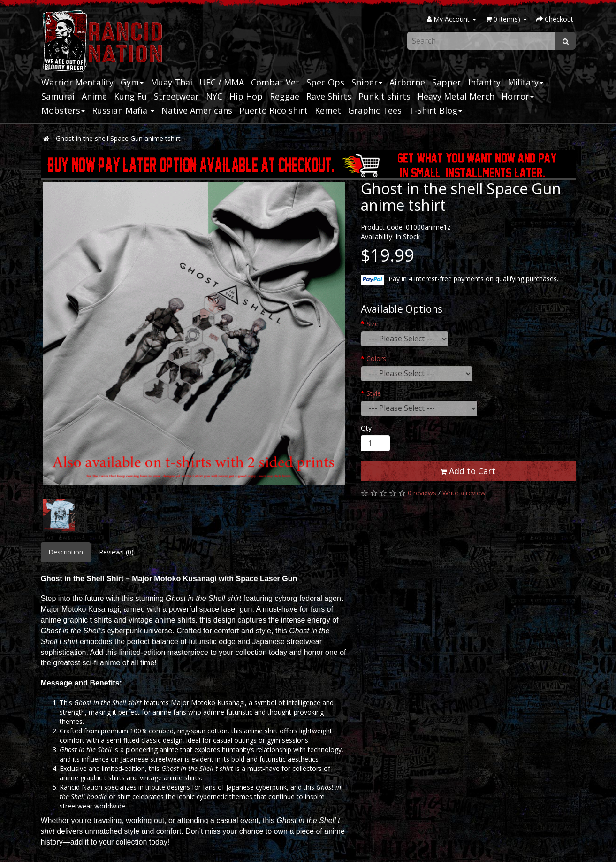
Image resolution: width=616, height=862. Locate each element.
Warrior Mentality (77, 82)
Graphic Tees (375, 110)
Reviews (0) (116, 552)
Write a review (464, 493)
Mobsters (63, 110)
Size (373, 324)
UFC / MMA (222, 82)
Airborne (407, 82)
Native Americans (197, 110)
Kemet (328, 110)
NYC (214, 96)
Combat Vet (275, 82)
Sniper (367, 82)
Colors (376, 358)
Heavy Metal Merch (456, 96)
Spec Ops (325, 82)
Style (374, 393)
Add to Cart (468, 471)
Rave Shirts (329, 96)
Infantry (484, 82)
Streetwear (176, 96)
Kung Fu (130, 96)
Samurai (58, 96)
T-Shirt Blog (435, 110)
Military (525, 82)
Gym (132, 82)
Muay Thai (171, 82)
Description (66, 552)
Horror (518, 96)
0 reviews (422, 493)
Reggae (285, 96)
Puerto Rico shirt (274, 110)
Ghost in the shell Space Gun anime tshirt (118, 138)
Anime (94, 96)
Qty (366, 428)
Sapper (447, 82)
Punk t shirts (384, 96)
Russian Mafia (123, 110)
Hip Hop (246, 96)
